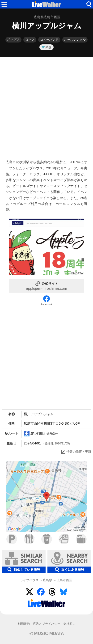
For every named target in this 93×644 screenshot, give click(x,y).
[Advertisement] (46, 107)
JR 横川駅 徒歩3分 (41, 434)
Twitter (30, 592)
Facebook (46, 304)
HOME (46, 4)
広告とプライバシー (47, 624)
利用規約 (24, 624)
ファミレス (29, 539)
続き (46, 47)
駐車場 (12, 539)
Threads (52, 592)
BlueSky (63, 592)
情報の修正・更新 (76, 452)
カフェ (47, 539)
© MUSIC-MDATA (46, 633)
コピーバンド (49, 40)
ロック (30, 40)
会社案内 (69, 624)
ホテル (81, 539)
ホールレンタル (75, 40)
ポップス (13, 40)
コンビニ (64, 539)
